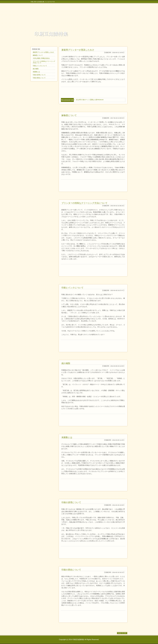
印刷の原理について (71, 502)
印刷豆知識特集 (51, 34)
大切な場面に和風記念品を (41, 58)
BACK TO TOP (122, 633)
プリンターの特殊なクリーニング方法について (85, 203)
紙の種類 (66, 363)
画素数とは (67, 437)
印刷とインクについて (73, 288)
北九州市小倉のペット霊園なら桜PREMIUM (90, 100)
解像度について (69, 115)
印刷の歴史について (71, 570)
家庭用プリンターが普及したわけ (78, 50)
